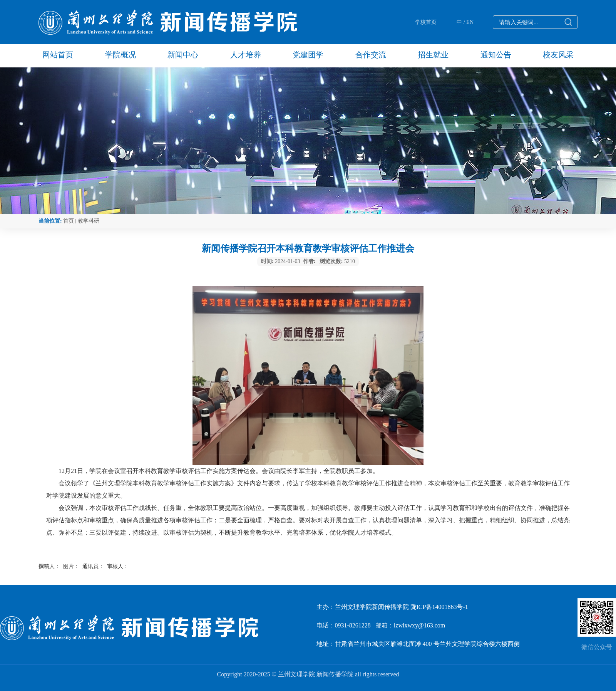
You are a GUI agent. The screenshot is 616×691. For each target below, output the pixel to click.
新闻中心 (183, 55)
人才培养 (246, 55)
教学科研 (89, 221)
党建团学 (308, 55)
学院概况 (121, 55)
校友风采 (558, 55)
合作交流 (371, 55)
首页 (69, 221)
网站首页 (58, 55)
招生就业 (433, 55)
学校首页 (426, 22)
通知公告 (496, 55)
